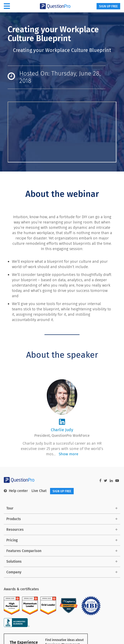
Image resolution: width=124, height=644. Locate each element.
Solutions (14, 562)
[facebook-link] (100, 481)
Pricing (12, 540)
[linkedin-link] (111, 481)
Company (14, 572)
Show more (68, 454)
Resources (15, 530)
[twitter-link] (106, 481)
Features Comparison (24, 551)
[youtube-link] (117, 481)
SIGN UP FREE (108, 6)
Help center (16, 491)
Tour (10, 508)
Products (14, 519)
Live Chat (39, 491)
